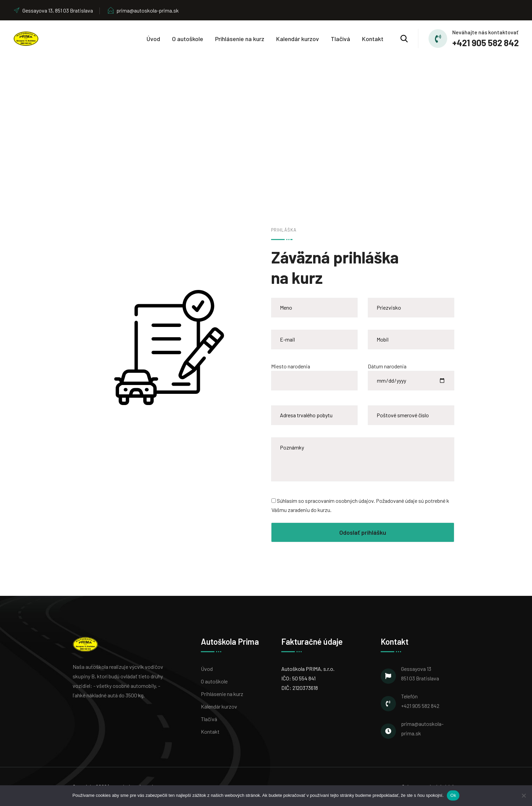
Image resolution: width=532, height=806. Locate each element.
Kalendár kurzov (298, 39)
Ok (453, 795)
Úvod (153, 39)
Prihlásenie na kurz (240, 39)
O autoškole (188, 39)
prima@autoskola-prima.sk (143, 10)
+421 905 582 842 (486, 43)
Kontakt (373, 39)
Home (233, 141)
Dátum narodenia (411, 373)
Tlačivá (340, 39)
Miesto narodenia (314, 373)
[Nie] (524, 795)
